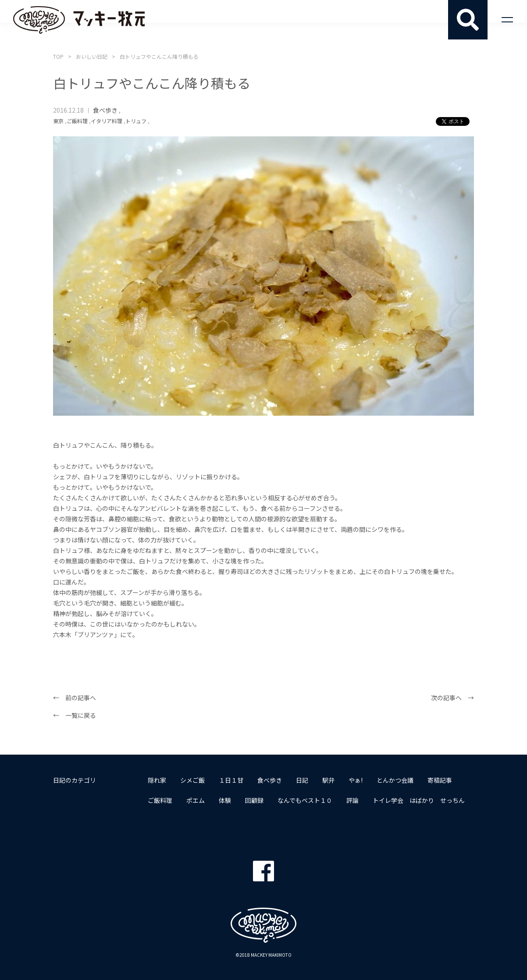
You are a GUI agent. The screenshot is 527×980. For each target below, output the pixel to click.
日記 (302, 780)
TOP (58, 56)
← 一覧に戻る (75, 715)
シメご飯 (192, 780)
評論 (353, 800)
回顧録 (254, 800)
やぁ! (356, 780)
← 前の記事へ (75, 698)
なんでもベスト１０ (305, 800)
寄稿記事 (440, 780)
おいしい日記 (92, 56)
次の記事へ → (452, 698)
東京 (58, 121)
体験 (225, 800)
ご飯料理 (77, 121)
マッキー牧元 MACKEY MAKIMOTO (79, 20)
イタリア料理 (107, 121)
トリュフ (136, 121)
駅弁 (328, 780)
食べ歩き (105, 110)
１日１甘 (231, 780)
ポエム (196, 800)
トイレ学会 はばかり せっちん (419, 800)
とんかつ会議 (395, 780)
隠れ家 (157, 780)
